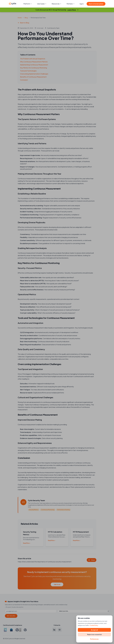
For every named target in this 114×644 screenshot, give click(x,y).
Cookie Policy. (94, 625)
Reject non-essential (94, 634)
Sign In (82, 4)
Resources (57, 4)
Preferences (94, 639)
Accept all (94, 630)
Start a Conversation (96, 4)
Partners (71, 4)
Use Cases (42, 4)
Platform (28, 4)
